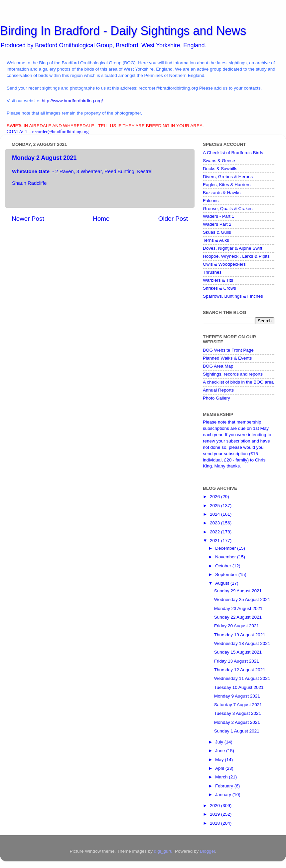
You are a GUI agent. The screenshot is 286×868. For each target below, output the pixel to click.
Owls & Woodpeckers (224, 264)
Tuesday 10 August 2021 (239, 687)
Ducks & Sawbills (220, 169)
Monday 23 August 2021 (238, 608)
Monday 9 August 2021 (237, 696)
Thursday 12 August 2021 (240, 670)
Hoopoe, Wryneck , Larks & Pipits (236, 256)
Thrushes (212, 272)
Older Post (173, 219)
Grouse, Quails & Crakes (228, 209)
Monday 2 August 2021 (237, 722)
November (226, 557)
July (220, 742)
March (222, 777)
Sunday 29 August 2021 (238, 591)
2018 (215, 823)
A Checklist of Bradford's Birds (233, 153)
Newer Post (28, 219)
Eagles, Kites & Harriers (227, 185)
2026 (215, 497)
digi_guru (163, 851)
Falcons (211, 201)
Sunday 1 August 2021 (237, 731)
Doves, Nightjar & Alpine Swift (233, 248)
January (224, 795)
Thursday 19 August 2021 (240, 635)
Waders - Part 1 (218, 216)
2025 (215, 506)
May (220, 760)
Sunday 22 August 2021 (238, 617)
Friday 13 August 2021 (237, 661)
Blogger (208, 851)
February (225, 786)
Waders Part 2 (217, 224)
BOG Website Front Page (228, 350)
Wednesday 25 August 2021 (242, 599)
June (221, 751)
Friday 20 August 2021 (237, 626)
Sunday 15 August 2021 (238, 652)
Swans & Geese (219, 161)
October (224, 566)
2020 (215, 806)
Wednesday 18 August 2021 (242, 643)
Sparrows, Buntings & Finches (233, 296)
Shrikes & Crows (219, 288)
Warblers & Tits (218, 280)
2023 (215, 523)
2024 (215, 514)
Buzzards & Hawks (222, 193)
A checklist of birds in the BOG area (238, 382)
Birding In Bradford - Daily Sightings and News (123, 31)
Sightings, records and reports (233, 374)
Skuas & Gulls (217, 232)
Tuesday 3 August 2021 (238, 713)
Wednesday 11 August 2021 (242, 678)
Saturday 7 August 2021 (238, 705)
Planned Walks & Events (227, 358)
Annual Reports (218, 390)
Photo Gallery (216, 398)
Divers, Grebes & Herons (228, 177)
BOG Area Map (218, 366)
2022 (215, 532)
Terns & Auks (216, 240)
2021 (215, 541)
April (220, 768)
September (227, 575)
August (223, 583)
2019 (215, 814)
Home (101, 219)
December (226, 548)
